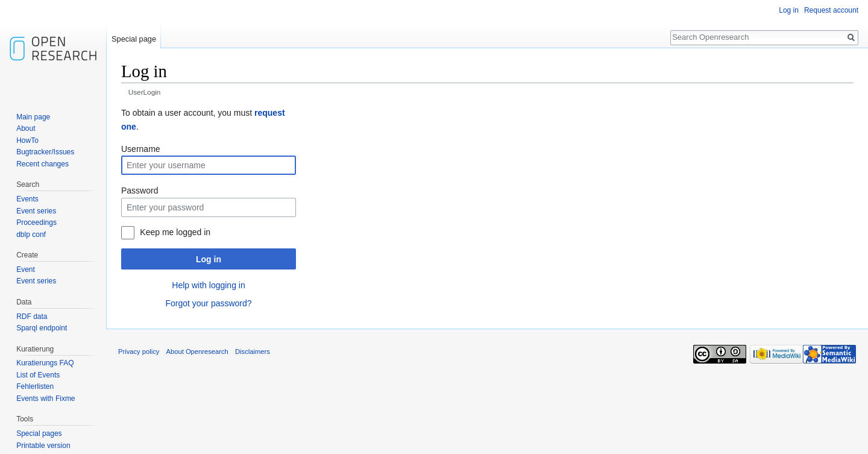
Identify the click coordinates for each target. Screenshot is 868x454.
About (26, 128)
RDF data (32, 317)
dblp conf (31, 235)
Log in (209, 259)
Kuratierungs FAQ (45, 363)
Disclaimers (253, 352)
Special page (134, 39)
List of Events (38, 375)
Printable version (43, 446)
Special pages (39, 434)
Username (141, 149)
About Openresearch (197, 352)
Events (27, 199)
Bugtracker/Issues (45, 152)
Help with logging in (208, 285)
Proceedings (36, 222)
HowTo (27, 140)
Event (26, 270)
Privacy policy (139, 352)
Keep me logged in (175, 232)
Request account (831, 10)
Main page (33, 117)
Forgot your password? (208, 303)
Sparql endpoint (42, 328)
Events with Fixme (46, 399)
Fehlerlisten (35, 386)
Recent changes (42, 164)
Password (140, 191)
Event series (36, 211)
